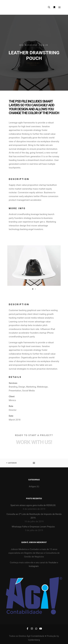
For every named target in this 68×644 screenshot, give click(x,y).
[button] (11, 266)
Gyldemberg (34, 640)
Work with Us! (34, 442)
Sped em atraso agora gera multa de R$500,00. (33, 505)
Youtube (52, 563)
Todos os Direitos (18, 636)
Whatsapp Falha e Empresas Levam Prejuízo (33, 527)
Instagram (34, 566)
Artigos (32, 486)
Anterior (11, 463)
